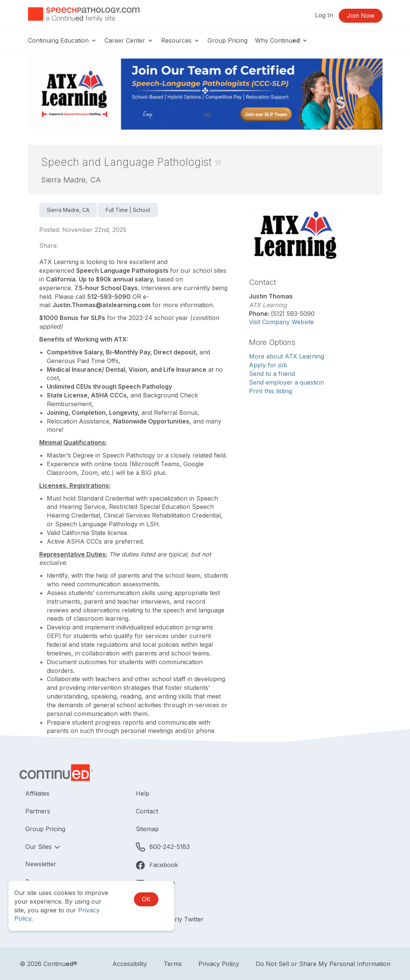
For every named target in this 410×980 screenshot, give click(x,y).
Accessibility (130, 964)
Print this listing (270, 391)
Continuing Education (62, 40)
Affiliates (37, 793)
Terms (173, 964)
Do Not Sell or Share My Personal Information (323, 964)
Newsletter (41, 864)
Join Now (361, 15)
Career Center (129, 40)
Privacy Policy (219, 964)
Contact (147, 811)
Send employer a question (286, 382)
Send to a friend (272, 374)
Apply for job (268, 365)
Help (143, 793)
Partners (38, 811)
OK (146, 899)
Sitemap (147, 829)
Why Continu (282, 40)
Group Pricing (227, 40)
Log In (324, 15)
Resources (180, 40)
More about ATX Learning (286, 356)
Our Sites (39, 847)
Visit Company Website (281, 322)
